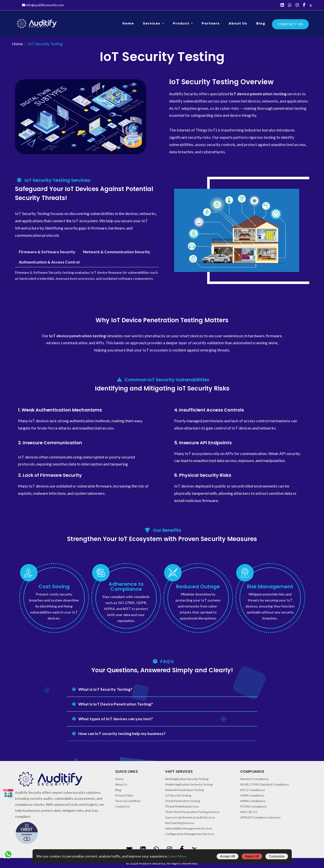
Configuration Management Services (190, 834)
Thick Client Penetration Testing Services (192, 812)
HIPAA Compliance (253, 801)
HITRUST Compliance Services (260, 817)
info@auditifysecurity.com (43, 5)
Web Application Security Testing (187, 779)
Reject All (252, 856)
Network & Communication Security (117, 252)
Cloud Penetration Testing (183, 801)
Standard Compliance (254, 779)
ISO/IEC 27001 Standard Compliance (264, 784)
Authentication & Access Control (49, 262)
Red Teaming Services (180, 823)
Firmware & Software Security (47, 252)
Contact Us (290, 24)
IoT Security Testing (178, 795)
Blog (118, 790)
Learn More (178, 856)
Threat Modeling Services (182, 806)
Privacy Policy (124, 795)
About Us (121, 784)
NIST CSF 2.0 (249, 812)
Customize (277, 856)
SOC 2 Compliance (253, 790)
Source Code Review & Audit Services (190, 817)
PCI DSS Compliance (253, 806)
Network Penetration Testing (184, 790)
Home (17, 44)
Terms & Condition (128, 801)
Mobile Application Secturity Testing (189, 784)
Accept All (228, 856)
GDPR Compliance (252, 795)
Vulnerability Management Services (189, 828)
